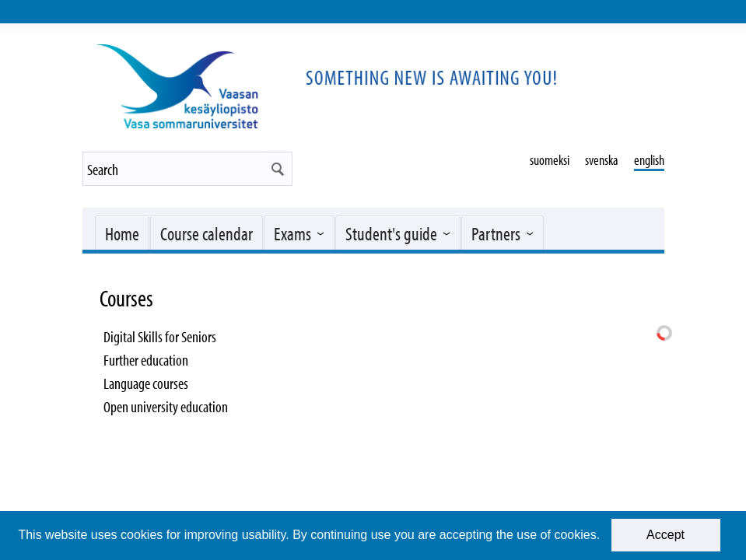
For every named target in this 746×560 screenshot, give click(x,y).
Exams (292, 233)
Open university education (166, 406)
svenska (602, 160)
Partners (496, 233)
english (649, 160)
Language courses (146, 383)
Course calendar (207, 233)
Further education (146, 360)
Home (122, 233)
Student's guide (391, 233)
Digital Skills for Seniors (160, 336)
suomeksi (550, 160)
